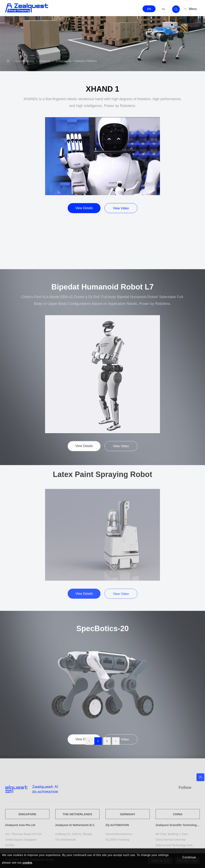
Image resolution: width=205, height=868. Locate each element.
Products (45, 62)
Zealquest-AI (64, 62)
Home (30, 62)
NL (164, 9)
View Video (121, 215)
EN (149, 9)
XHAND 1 (103, 96)
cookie (27, 863)
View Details (84, 215)
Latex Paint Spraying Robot (102, 557)
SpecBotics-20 (102, 706)
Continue (189, 857)
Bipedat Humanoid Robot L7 (103, 390)
